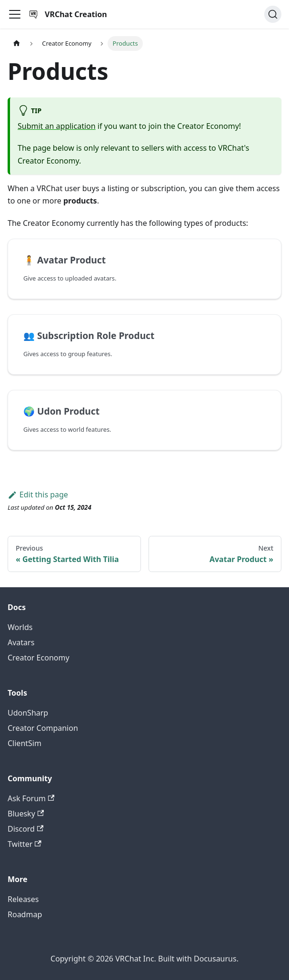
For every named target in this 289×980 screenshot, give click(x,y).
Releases (23, 899)
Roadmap (25, 914)
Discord (25, 829)
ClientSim (25, 743)
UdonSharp (28, 713)
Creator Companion (43, 728)
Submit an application (57, 126)
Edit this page (38, 495)
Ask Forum (31, 798)
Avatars (21, 642)
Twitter (25, 844)
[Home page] (17, 44)
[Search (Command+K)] (273, 14)
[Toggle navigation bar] (15, 14)
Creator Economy (39, 658)
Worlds (20, 627)
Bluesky (26, 814)
